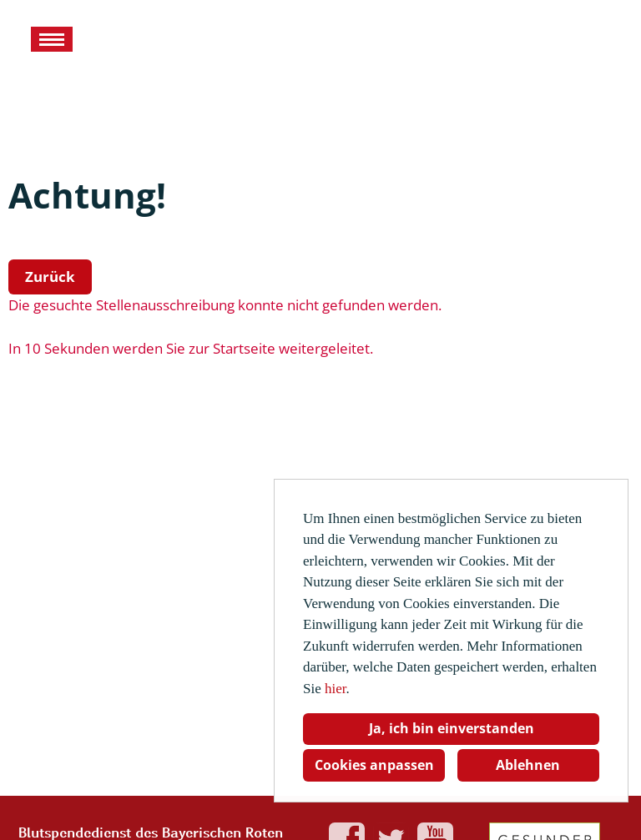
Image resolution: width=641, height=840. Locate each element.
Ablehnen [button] (528, 765)
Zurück (50, 277)
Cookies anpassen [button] (374, 765)
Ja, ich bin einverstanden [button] (452, 728)
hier (336, 689)
